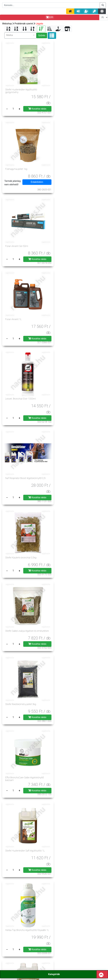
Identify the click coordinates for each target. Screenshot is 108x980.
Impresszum (73, 909)
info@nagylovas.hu (38, 952)
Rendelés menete (37, 920)
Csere (55, 931)
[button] (20, 35)
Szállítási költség (73, 920)
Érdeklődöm (90, 107)
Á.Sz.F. (37, 909)
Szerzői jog (73, 916)
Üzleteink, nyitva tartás (73, 927)
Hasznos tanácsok (37, 927)
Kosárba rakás (36, 107)
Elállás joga (37, 924)
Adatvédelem (37, 912)
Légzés (39, 24)
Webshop (7, 24)
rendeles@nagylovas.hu (77, 959)
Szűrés (42, 35)
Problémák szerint (24, 24)
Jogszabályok (37, 916)
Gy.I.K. (73, 912)
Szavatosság (73, 924)
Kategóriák (54, 974)
